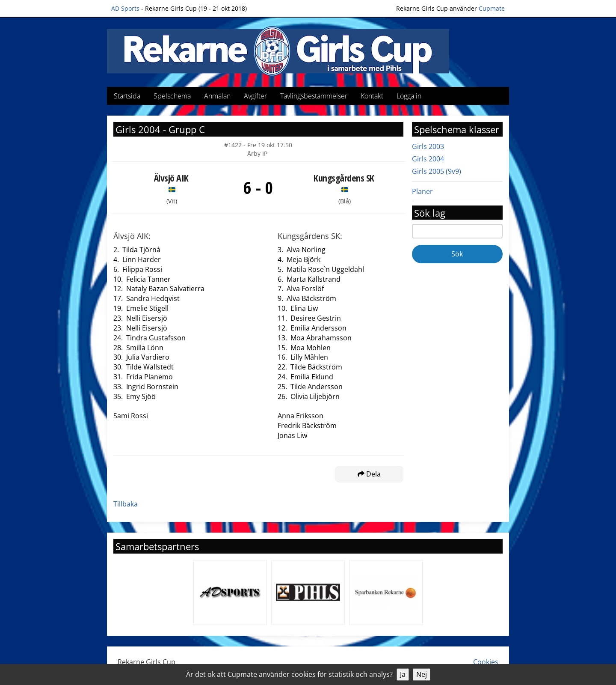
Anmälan (217, 96)
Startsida (127, 96)
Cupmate (492, 8)
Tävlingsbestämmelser (314, 96)
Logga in (409, 96)
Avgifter (255, 96)
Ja (403, 674)
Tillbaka (126, 504)
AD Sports (125, 8)
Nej (422, 674)
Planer (422, 191)
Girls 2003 (428, 146)
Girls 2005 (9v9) (437, 171)
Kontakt (372, 96)
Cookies (486, 662)
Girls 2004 (428, 159)
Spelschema (172, 96)
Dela (369, 474)
